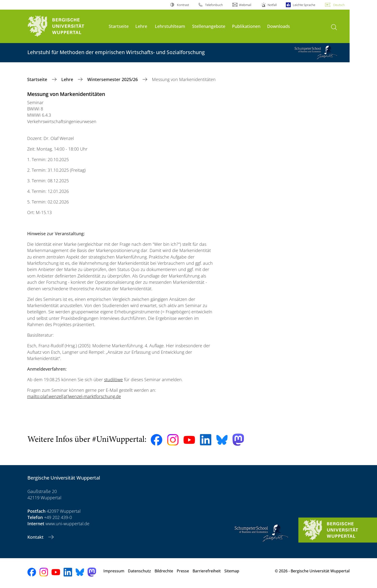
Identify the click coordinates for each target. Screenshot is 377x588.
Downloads (279, 26)
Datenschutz (139, 571)
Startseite (119, 26)
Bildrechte (164, 571)
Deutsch (339, 5)
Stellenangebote (209, 26)
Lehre (141, 26)
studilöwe (113, 379)
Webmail (245, 5)
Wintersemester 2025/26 (113, 79)
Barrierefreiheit (207, 571)
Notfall (272, 5)
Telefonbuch (214, 5)
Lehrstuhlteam (170, 26)
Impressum (114, 571)
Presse (183, 571)
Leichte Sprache (304, 5)
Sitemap (232, 571)
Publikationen (246, 26)
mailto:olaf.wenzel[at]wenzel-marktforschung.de (74, 396)
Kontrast (183, 5)
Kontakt (36, 537)
